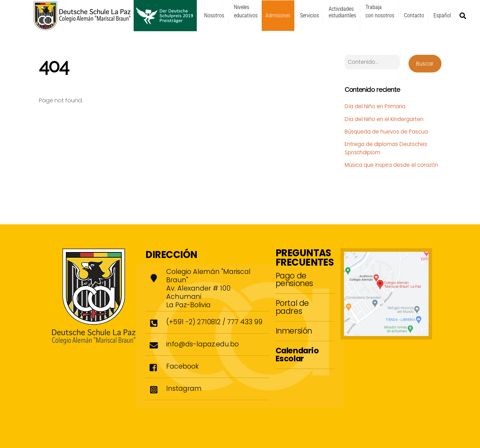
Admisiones (278, 15)
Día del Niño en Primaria (375, 106)
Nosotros (214, 15)
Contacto (414, 15)
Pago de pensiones (294, 279)
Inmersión (294, 331)
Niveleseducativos (246, 11)
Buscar (425, 64)
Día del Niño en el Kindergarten (384, 119)
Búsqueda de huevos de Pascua (386, 132)
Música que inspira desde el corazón (391, 165)
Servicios (309, 15)
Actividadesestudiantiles (342, 12)
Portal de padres (292, 307)
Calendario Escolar (297, 354)
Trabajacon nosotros (380, 11)
